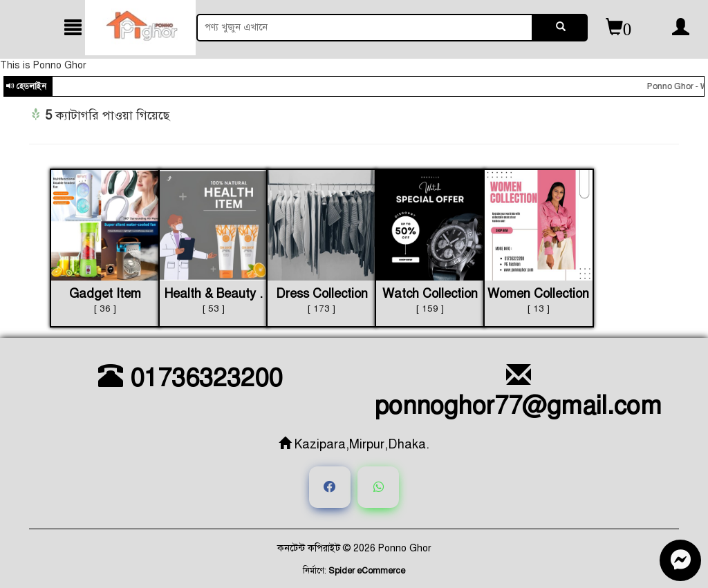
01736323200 (190, 378)
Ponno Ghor (405, 548)
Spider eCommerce (367, 571)
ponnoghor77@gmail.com (518, 392)
